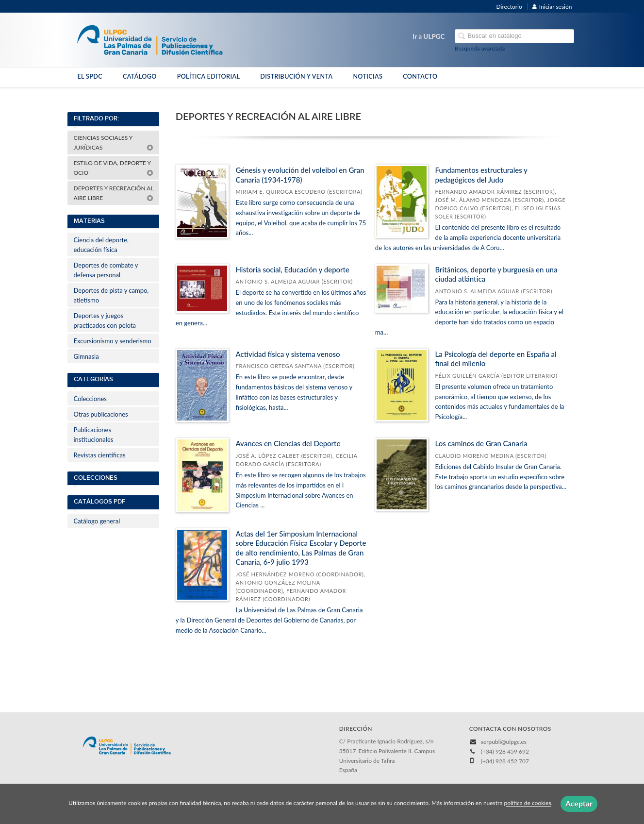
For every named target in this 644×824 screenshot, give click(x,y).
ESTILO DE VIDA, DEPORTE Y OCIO (114, 168)
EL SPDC (90, 76)
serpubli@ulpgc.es (504, 742)
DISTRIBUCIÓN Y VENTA (296, 76)
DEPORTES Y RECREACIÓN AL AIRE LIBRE (114, 193)
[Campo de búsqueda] (514, 36)
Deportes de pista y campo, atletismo (111, 295)
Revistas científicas (100, 455)
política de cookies (527, 803)
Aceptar (579, 803)
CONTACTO (420, 76)
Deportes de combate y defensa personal (106, 270)
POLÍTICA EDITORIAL (209, 76)
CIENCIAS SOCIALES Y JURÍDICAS (114, 143)
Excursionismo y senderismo (113, 341)
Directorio (509, 7)
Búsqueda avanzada (480, 48)
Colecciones (90, 399)
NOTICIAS (368, 76)
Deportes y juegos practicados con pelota (105, 320)
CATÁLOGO (140, 76)
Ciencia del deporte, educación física (101, 245)
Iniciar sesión (552, 7)
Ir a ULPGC (429, 36)
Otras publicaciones (101, 414)
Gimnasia (86, 356)
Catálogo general (97, 521)
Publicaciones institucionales (94, 435)
